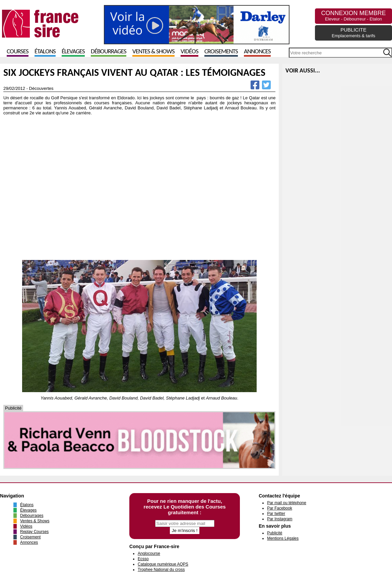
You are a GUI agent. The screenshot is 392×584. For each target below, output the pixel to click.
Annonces (257, 52)
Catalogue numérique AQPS (163, 564)
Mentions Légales (283, 538)
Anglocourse (149, 553)
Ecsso (143, 559)
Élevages (73, 52)
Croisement (30, 537)
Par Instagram (280, 519)
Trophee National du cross (161, 570)
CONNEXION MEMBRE (353, 16)
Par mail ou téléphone (287, 503)
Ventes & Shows (153, 52)
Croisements (221, 52)
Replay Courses (34, 532)
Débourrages (109, 52)
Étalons (45, 52)
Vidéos (189, 52)
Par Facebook (280, 508)
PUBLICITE (353, 33)
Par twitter (276, 514)
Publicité (275, 533)
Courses (18, 52)
